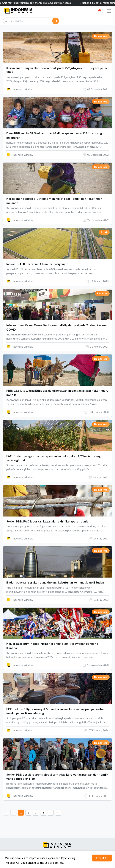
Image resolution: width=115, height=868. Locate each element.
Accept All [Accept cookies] (102, 858)
